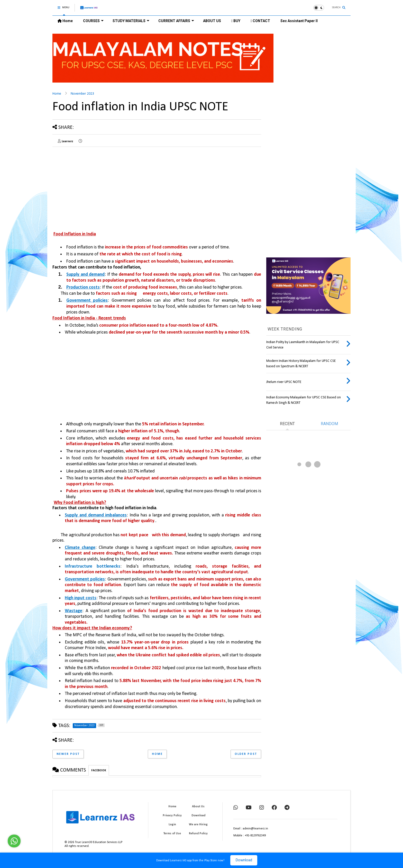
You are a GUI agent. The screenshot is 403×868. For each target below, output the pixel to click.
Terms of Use (172, 834)
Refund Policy (198, 834)
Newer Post (68, 754)
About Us (198, 807)
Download (244, 860)
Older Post (246, 754)
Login (172, 825)
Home (65, 21)
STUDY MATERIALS (131, 21)
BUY (236, 21)
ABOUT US (212, 21)
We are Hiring (198, 825)
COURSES (93, 21)
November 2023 (82, 94)
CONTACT (260, 21)
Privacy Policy (172, 816)
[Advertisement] (96, 187)
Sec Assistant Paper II (299, 21)
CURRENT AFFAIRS (176, 21)
